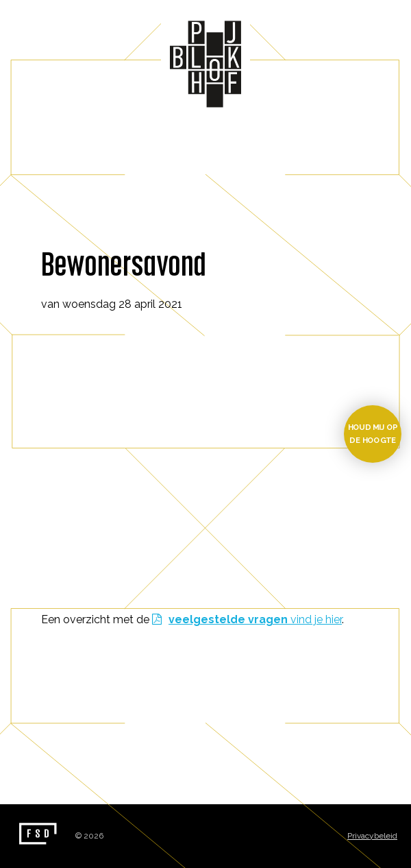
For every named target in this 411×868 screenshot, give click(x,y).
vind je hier (255, 619)
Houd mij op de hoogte (373, 434)
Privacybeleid (372, 836)
